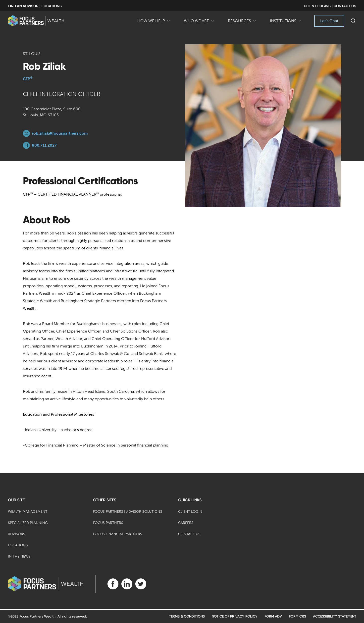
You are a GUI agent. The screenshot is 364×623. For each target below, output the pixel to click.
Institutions (286, 23)
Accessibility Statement (335, 616)
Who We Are (199, 23)
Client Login (190, 512)
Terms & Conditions (187, 616)
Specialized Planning (28, 523)
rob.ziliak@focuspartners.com (60, 133)
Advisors (17, 534)
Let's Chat (329, 21)
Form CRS (297, 616)
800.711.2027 (44, 145)
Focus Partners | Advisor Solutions (128, 512)
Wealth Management (28, 512)
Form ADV (273, 616)
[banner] (36, 21)
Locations (18, 545)
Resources (242, 23)
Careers (186, 523)
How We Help (154, 23)
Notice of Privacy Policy (235, 616)
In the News (19, 556)
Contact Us (189, 534)
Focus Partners (108, 523)
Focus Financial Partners (118, 534)
